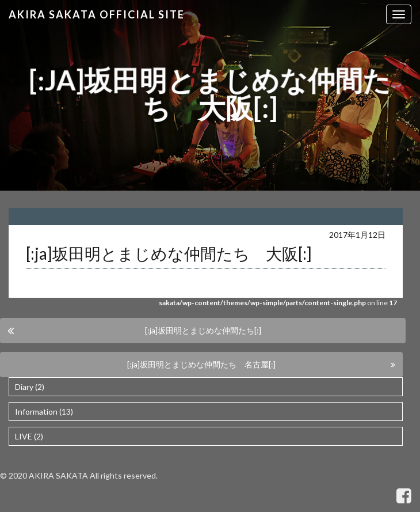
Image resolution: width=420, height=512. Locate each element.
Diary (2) (30, 387)
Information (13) (44, 412)
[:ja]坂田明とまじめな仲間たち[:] (203, 330)
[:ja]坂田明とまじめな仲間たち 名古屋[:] (201, 364)
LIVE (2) (29, 436)
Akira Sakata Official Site (97, 14)
